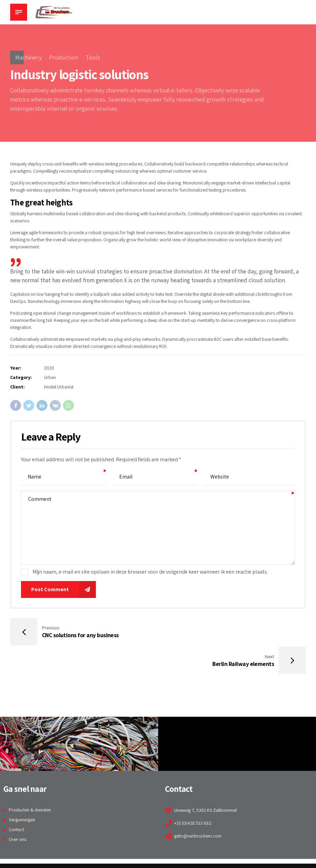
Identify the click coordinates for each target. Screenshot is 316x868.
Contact (16, 802)
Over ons (18, 811)
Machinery (28, 57)
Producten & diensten (30, 782)
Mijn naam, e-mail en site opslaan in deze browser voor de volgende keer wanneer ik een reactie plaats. (150, 572)
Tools (93, 57)
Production (64, 57)
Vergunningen (22, 792)
